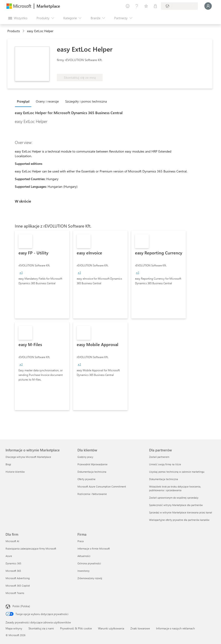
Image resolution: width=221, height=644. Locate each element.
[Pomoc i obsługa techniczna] (137, 6)
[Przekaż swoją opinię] (128, 6)
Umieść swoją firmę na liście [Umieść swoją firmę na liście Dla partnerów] (165, 464)
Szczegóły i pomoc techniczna (86, 101)
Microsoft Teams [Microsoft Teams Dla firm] (15, 593)
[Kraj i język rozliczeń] (179, 6)
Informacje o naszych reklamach (175, 628)
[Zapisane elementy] (146, 6)
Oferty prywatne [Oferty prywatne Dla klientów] (86, 479)
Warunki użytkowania (111, 628)
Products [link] (14, 31)
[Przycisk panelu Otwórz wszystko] (18, 18)
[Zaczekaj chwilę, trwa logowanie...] (208, 6)
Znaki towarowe (140, 628)
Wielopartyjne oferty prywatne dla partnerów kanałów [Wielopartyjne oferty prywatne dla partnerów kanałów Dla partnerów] (179, 520)
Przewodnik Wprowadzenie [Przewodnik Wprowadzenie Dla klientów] (92, 464)
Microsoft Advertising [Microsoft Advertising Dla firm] (18, 578)
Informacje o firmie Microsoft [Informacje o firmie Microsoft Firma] (94, 549)
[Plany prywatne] (155, 6)
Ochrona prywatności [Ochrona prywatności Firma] (89, 563)
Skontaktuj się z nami (41, 628)
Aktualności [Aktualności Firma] (84, 556)
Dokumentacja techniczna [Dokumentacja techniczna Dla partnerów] (164, 479)
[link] (42, 275)
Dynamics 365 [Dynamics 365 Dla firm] (13, 563)
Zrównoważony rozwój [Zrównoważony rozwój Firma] (90, 578)
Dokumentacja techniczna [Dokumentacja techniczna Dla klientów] (92, 472)
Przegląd (23, 101)
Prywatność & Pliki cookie (76, 628)
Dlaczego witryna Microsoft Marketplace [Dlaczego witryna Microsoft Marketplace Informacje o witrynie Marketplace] (28, 457)
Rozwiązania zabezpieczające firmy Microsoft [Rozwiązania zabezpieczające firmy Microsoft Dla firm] (31, 549)
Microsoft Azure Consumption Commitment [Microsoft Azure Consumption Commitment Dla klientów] (102, 486)
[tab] (24, 101)
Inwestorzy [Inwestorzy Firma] (83, 571)
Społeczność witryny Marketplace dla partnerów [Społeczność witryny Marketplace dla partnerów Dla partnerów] (176, 505)
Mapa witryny (14, 628)
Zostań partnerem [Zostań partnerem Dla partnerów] (159, 457)
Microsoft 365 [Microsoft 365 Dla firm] (13, 571)
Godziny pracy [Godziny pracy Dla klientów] (85, 457)
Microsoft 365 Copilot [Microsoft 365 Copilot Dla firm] (18, 586)
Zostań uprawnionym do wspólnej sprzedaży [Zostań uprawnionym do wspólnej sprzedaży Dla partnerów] (174, 498)
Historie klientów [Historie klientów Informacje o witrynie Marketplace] (15, 472)
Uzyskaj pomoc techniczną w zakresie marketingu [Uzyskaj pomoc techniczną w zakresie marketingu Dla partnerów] (177, 472)
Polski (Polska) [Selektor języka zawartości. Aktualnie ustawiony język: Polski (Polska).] (21, 606)
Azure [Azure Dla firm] (9, 556)
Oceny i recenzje (47, 101)
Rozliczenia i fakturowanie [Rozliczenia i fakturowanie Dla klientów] (92, 494)
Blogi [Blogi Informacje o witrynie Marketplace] (8, 464)
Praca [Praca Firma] (81, 541)
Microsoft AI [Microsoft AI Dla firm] (12, 541)
